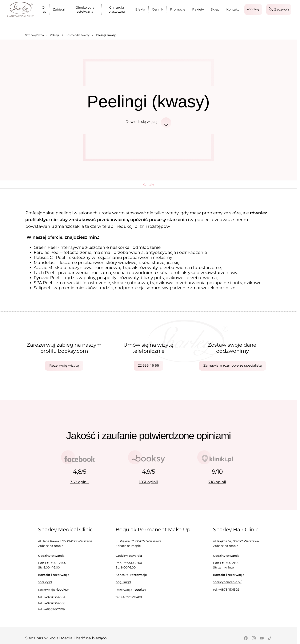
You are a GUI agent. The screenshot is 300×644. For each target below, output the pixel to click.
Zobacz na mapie (51, 546)
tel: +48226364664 (52, 597)
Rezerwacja (53, 590)
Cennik (158, 9)
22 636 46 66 (148, 365)
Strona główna (35, 35)
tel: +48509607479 (51, 609)
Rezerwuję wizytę (64, 365)
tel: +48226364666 (52, 603)
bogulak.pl (123, 582)
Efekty (140, 9)
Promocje (178, 9)
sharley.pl (45, 582)
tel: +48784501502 (226, 590)
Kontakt (233, 9)
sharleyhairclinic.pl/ (227, 582)
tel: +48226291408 (129, 597)
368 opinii (79, 482)
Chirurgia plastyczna (117, 9)
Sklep (215, 9)
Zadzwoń (279, 9)
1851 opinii (148, 482)
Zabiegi (59, 9)
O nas (43, 9)
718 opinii (217, 482)
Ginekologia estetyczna (85, 9)
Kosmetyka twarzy (78, 35)
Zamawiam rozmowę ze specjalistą (233, 365)
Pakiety (198, 9)
